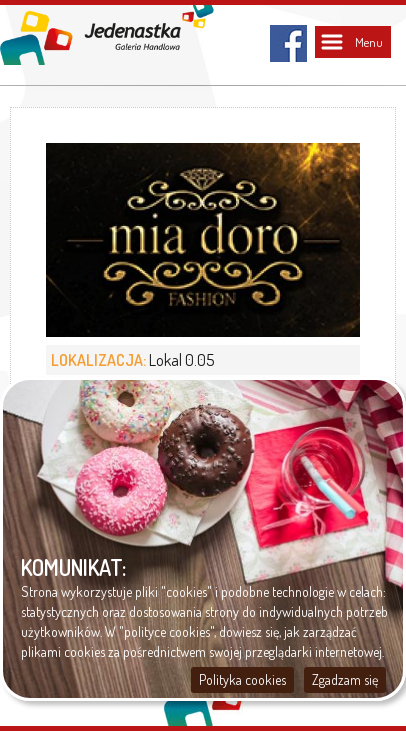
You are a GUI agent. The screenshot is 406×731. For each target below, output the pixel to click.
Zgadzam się (345, 679)
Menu (369, 42)
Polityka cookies (242, 679)
